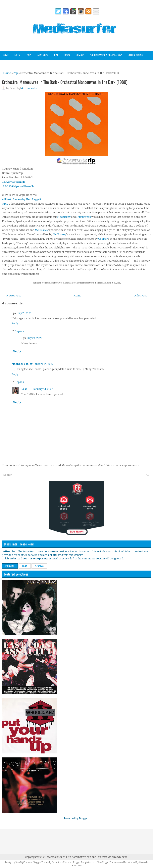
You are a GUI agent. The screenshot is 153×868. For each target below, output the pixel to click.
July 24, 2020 (35, 338)
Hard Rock (43, 55)
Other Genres (136, 55)
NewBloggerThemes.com (110, 862)
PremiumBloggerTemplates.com (80, 862)
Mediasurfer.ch (56, 857)
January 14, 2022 (44, 364)
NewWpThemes (24, 862)
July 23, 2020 (25, 313)
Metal (18, 55)
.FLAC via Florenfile (14, 182)
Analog (7, 64)
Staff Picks (23, 64)
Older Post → (142, 296)
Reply (15, 323)
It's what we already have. (113, 857)
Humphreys (84, 217)
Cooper (103, 239)
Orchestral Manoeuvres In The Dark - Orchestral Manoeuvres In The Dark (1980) (65, 82)
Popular (10, 566)
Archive (39, 566)
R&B (56, 55)
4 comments (29, 88)
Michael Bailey (22, 364)
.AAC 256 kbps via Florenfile (18, 186)
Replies (19, 331)
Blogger (84, 818)
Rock (67, 55)
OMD (5, 204)
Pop (29, 55)
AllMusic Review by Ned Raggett (22, 199)
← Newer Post (12, 296)
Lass (24, 389)
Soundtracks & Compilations (106, 55)
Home (6, 55)
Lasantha (57, 862)
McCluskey (64, 217)
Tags (25, 566)
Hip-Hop (80, 55)
